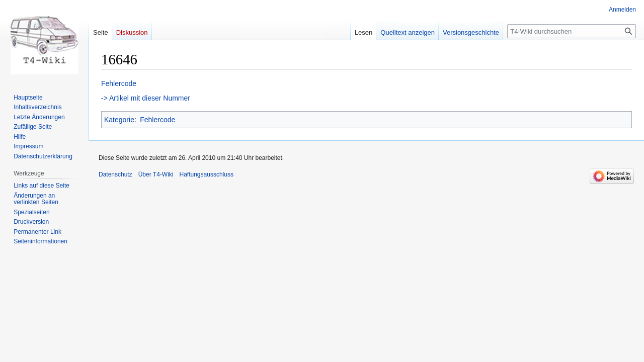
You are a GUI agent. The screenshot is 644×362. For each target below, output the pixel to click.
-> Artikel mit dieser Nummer (146, 98)
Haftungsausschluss (207, 174)
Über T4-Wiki (156, 174)
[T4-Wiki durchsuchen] (572, 31)
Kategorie (119, 120)
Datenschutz (115, 174)
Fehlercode (119, 83)
